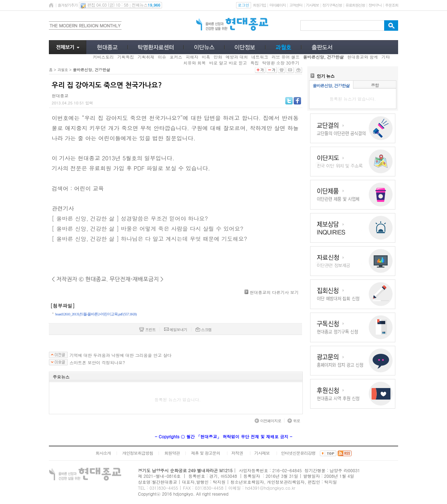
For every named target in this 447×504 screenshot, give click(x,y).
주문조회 (392, 5)
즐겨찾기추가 (67, 5)
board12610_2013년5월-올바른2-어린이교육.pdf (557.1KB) (96, 314)
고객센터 (296, 5)
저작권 (237, 453)
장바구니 (375, 5)
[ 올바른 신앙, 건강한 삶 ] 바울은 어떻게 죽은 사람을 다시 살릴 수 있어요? (148, 229)
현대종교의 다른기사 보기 (274, 292)
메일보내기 (176, 330)
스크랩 (204, 330)
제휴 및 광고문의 (206, 453)
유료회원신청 (355, 5)
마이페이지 (277, 5)
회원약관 (172, 453)
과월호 (63, 70)
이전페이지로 (268, 421)
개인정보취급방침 (138, 453)
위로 (294, 421)
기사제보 (312, 5)
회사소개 (103, 453)
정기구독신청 (332, 5)
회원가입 (259, 5)
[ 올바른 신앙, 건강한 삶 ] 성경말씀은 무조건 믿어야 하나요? (130, 218)
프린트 (147, 330)
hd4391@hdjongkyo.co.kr (270, 488)
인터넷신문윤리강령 (298, 453)
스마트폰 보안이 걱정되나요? (97, 363)
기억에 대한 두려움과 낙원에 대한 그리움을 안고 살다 (120, 355)
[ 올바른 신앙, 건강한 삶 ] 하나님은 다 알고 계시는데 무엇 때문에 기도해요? (149, 239)
